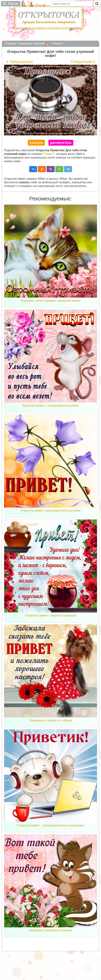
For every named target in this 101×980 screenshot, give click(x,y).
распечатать (61, 143)
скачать (36, 143)
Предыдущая (21, 62)
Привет (49, 154)
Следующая (81, 62)
